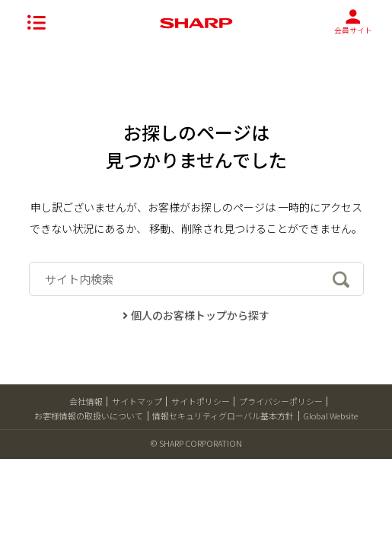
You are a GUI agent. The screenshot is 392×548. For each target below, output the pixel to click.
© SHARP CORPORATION (196, 443)
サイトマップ (137, 401)
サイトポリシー (201, 401)
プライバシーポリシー (281, 401)
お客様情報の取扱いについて (89, 416)
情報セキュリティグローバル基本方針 (223, 416)
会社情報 (86, 401)
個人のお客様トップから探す (196, 315)
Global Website (330, 416)
